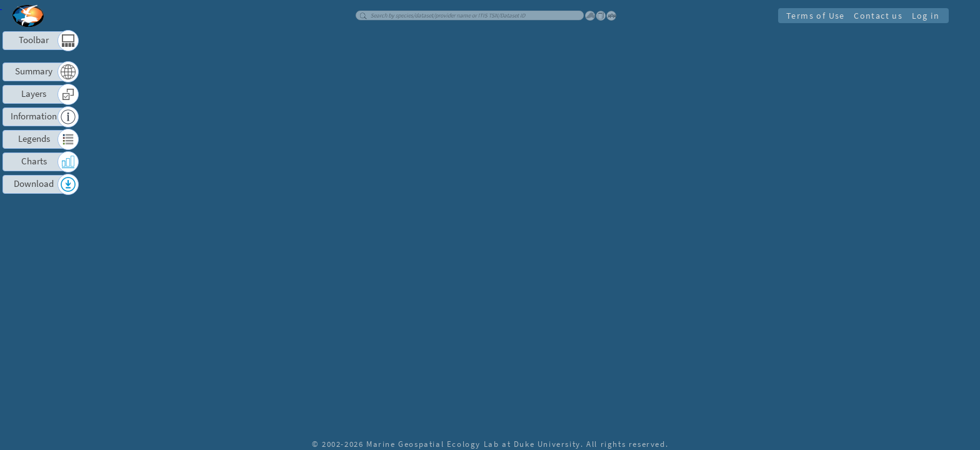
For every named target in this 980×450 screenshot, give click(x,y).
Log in (925, 16)
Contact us (878, 16)
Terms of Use (815, 16)
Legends (34, 138)
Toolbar (34, 40)
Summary (34, 71)
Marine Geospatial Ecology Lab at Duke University (473, 444)
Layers (34, 93)
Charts (34, 161)
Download (34, 183)
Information (34, 116)
